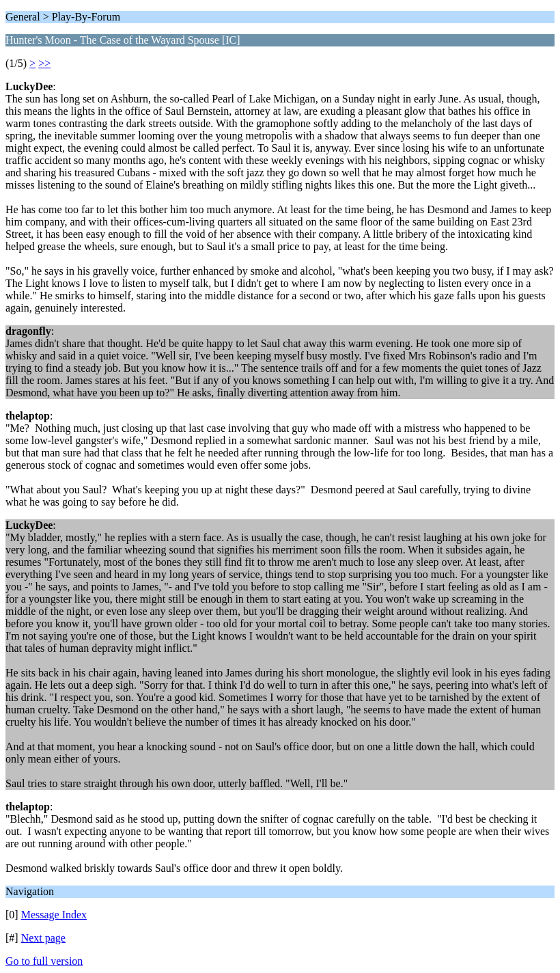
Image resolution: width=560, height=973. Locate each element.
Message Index (54, 915)
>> (44, 63)
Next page (43, 938)
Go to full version (44, 961)
